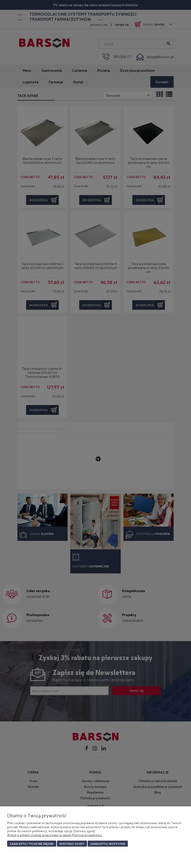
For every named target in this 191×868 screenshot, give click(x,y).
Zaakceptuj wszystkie (108, 844)
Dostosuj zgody (72, 844)
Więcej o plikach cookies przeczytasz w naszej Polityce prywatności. (55, 835)
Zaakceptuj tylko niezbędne (32, 844)
